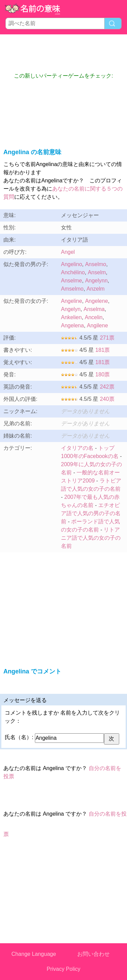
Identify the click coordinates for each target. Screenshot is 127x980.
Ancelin (93, 317)
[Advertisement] (64, 53)
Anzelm (96, 289)
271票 (107, 338)
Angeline (71, 301)
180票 (103, 374)
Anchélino (73, 272)
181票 (103, 350)
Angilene (98, 325)
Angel (68, 252)
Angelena (72, 325)
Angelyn (71, 309)
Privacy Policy (64, 969)
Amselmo (72, 289)
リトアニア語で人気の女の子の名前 (91, 538)
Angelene (97, 301)
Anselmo (96, 264)
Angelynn (96, 281)
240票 (107, 399)
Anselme (71, 281)
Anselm (97, 272)
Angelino (71, 264)
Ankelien (71, 317)
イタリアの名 (77, 448)
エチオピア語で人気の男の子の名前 (91, 513)
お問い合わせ (93, 954)
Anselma (94, 309)
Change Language (34, 954)
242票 (107, 387)
